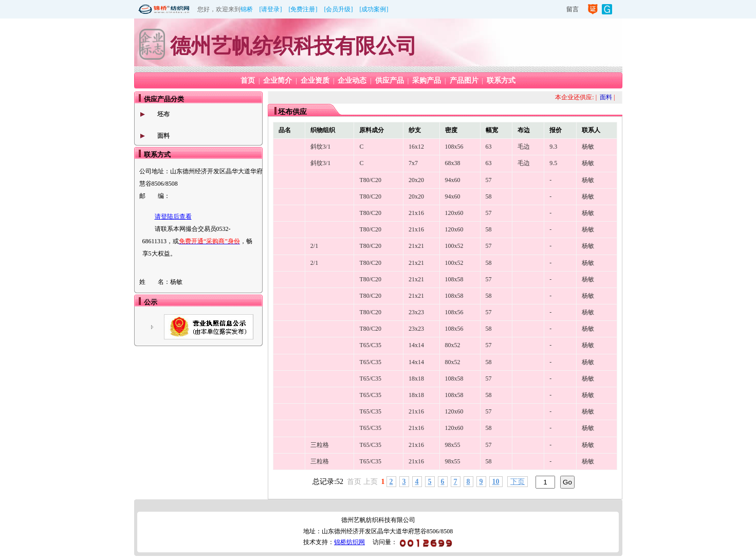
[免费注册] (303, 9)
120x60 (454, 213)
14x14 (416, 345)
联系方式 (501, 80)
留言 (573, 9)
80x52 (453, 345)
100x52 (454, 246)
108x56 (454, 147)
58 (489, 196)
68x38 (453, 163)
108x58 (454, 279)
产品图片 (464, 80)
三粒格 (320, 445)
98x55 (453, 445)
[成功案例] (374, 9)
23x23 (416, 312)
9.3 (553, 147)
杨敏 (588, 147)
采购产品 (427, 80)
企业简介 (278, 80)
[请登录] (271, 9)
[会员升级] (339, 9)
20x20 (416, 180)
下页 (518, 482)
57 (489, 180)
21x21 (416, 246)
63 (489, 147)
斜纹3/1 (320, 147)
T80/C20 (370, 180)
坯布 (163, 114)
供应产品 (390, 80)
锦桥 (247, 9)
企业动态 (352, 80)
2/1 (314, 246)
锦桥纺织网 (349, 542)
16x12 (416, 147)
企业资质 (315, 80)
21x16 (416, 213)
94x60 (453, 180)
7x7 (413, 163)
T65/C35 (370, 345)
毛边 (524, 147)
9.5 (553, 163)
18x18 (416, 379)
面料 (163, 136)
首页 (248, 80)
